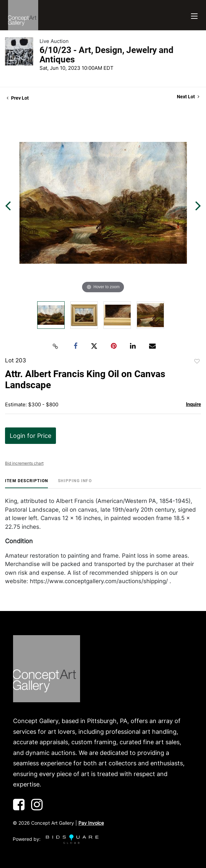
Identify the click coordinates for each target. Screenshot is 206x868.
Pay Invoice (91, 823)
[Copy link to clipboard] (55, 346)
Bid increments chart (24, 463)
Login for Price (30, 436)
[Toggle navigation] (194, 15)
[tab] (26, 483)
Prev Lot (18, 98)
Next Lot (188, 97)
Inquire (193, 404)
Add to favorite (197, 361)
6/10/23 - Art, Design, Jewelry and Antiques (107, 55)
